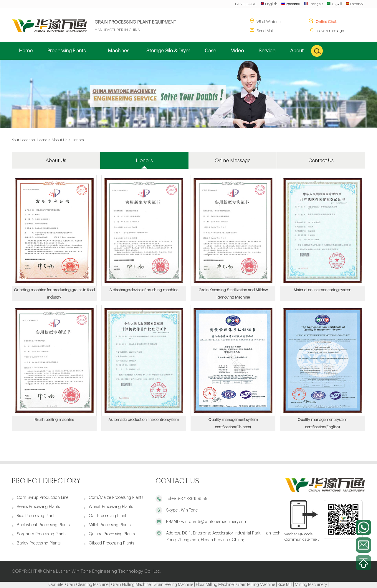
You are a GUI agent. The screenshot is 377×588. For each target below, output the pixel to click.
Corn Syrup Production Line (43, 498)
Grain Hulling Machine (131, 585)
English (269, 4)
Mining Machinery (311, 585)
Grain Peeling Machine (173, 585)
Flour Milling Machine (215, 585)
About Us (59, 140)
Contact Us (321, 160)
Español (354, 4)
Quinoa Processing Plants (112, 534)
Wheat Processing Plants (111, 507)
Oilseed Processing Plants (111, 543)
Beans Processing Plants (38, 507)
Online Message (233, 160)
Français (314, 4)
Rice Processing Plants (37, 516)
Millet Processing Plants (110, 525)
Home (42, 140)
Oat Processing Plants (108, 516)
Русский (291, 4)
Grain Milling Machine (256, 585)
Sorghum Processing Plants (42, 534)
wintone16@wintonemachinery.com (214, 522)
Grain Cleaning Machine (87, 585)
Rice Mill (285, 585)
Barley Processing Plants (39, 543)
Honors (78, 140)
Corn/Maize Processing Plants (116, 498)
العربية (334, 4)
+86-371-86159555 (190, 499)
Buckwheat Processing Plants (43, 525)
